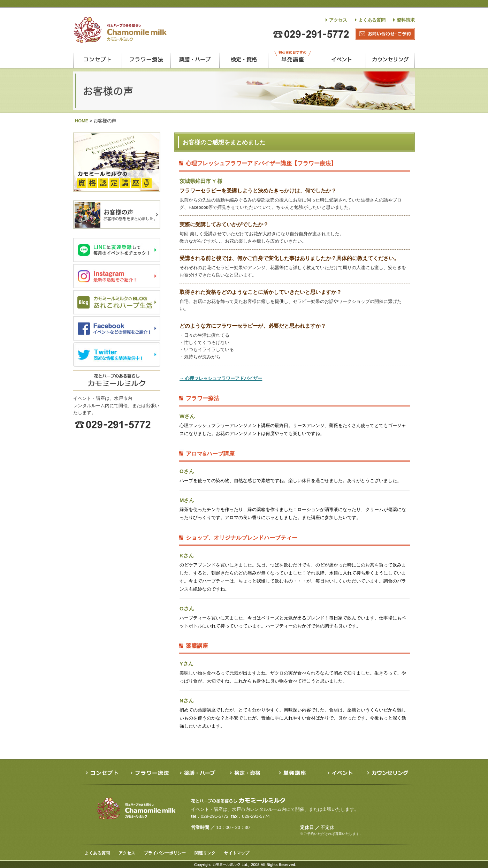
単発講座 (293, 59)
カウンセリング (390, 59)
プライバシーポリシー (165, 853)
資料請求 (406, 20)
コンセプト (97, 59)
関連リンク (205, 853)
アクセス (338, 20)
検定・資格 (244, 59)
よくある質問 (372, 20)
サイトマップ (237, 853)
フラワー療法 (146, 59)
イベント (342, 59)
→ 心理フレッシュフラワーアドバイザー (221, 378)
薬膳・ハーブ (195, 59)
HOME (82, 121)
